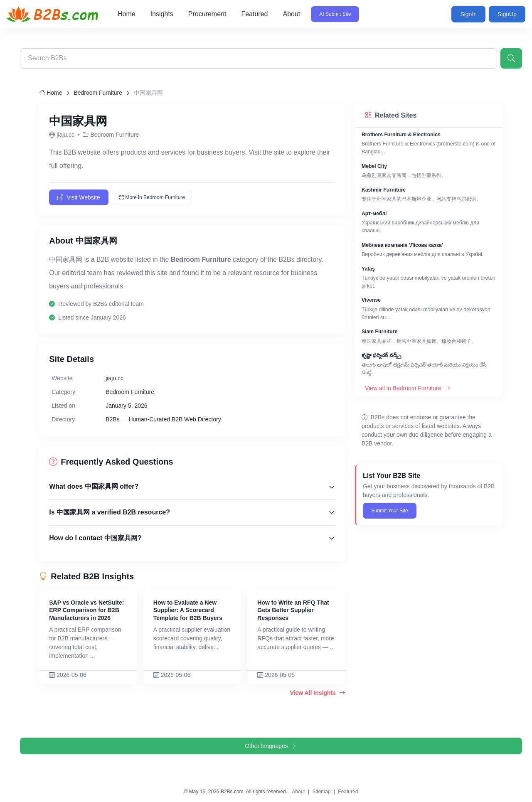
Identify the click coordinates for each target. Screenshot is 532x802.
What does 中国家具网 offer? (94, 486)
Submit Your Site (390, 511)
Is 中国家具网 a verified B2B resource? (110, 512)
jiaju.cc (115, 378)
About (291, 14)
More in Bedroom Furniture (152, 197)
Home (127, 14)
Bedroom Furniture (98, 93)
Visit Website (79, 197)
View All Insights (318, 693)
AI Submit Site (335, 14)
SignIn (468, 14)
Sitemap (321, 792)
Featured (254, 14)
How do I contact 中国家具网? (95, 538)
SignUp (507, 14)
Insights (162, 14)
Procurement (207, 14)
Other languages (271, 746)
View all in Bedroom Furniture (408, 388)
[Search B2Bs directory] (259, 58)
